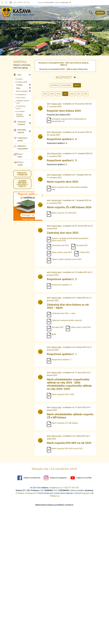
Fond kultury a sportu (21, 107)
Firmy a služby (19, 164)
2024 (59, 94)
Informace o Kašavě (20, 123)
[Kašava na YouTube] (11, 3)
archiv (77, 85)
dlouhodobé (66, 85)
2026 (45, 94)
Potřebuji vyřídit (22, 82)
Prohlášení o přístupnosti (26, 493)
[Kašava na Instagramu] (6, 3)
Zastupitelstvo (21, 94)
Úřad (18, 75)
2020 (85, 94)
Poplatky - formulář (22, 174)
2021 (79, 94)
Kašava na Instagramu (55, 478)
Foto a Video (18, 155)
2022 (72, 94)
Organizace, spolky (21, 139)
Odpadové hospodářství (21, 147)
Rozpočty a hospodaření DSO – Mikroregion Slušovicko (64, 69)
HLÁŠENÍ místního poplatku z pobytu (22, 184)
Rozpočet (64, 77)
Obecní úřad (56, 104)
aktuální (54, 85)
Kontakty (19, 79)
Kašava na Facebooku (29, 478)
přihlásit (100, 13)
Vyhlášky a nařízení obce (23, 102)
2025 (52, 94)
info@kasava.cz (56, 488)
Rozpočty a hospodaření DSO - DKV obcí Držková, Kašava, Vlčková (64, 64)
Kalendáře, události (20, 131)
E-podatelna (20, 111)
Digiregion (86, 493)
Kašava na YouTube (81, 478)
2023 (65, 94)
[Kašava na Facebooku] (2, 3)
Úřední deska (21, 98)
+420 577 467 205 (71, 488)
